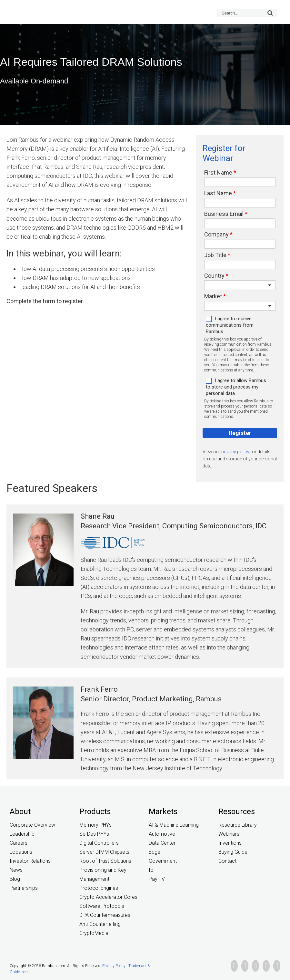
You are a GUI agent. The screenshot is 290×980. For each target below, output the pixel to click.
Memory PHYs (95, 825)
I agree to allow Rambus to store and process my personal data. (236, 387)
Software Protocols (102, 906)
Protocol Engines (99, 888)
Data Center (162, 843)
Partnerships (24, 888)
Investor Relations (30, 861)
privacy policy (235, 452)
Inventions (230, 843)
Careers (19, 843)
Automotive (162, 834)
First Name (218, 173)
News (16, 870)
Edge (155, 852)
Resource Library (238, 825)
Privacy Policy (114, 966)
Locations (21, 852)
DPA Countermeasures (105, 915)
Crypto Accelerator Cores (108, 897)
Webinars (229, 834)
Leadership (22, 834)
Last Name (218, 193)
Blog (15, 879)
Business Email (224, 214)
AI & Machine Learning (174, 825)
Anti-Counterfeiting (100, 924)
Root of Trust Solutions (105, 861)
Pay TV (157, 879)
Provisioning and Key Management (103, 874)
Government (163, 861)
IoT (153, 870)
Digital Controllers (99, 843)
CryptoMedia (94, 933)
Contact (227, 861)
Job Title (215, 255)
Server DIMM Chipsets (104, 852)
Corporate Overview (32, 825)
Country (214, 276)
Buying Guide (233, 852)
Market (213, 296)
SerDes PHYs (94, 834)
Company (216, 235)
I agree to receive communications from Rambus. (230, 325)
